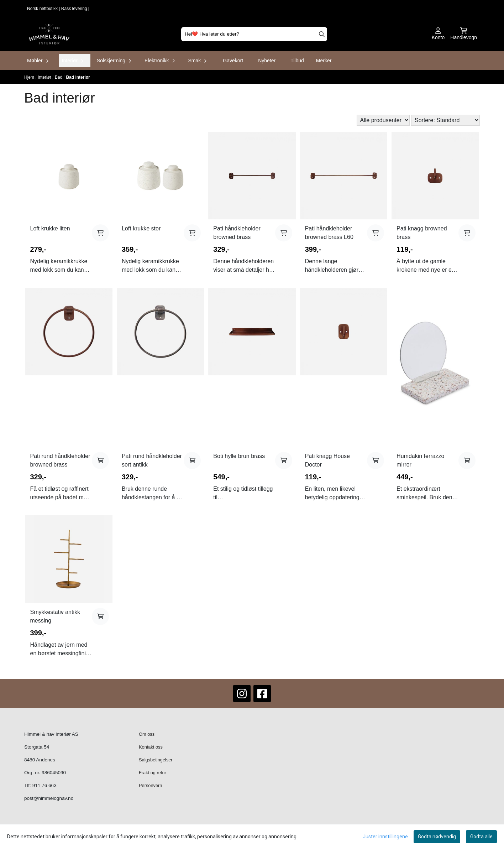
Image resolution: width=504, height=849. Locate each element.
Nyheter (267, 61)
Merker (324, 61)
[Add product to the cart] (100, 233)
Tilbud (297, 61)
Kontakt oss (151, 747)
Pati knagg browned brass (422, 233)
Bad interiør (78, 77)
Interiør (45, 77)
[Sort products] (445, 120)
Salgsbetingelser (156, 760)
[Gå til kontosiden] (438, 34)
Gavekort (233, 61)
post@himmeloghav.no (49, 798)
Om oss (147, 734)
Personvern (150, 785)
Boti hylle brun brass (239, 456)
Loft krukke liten (50, 228)
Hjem (30, 77)
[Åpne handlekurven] (464, 34)
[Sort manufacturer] (383, 120)
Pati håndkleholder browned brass (237, 233)
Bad (59, 77)
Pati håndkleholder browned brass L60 (329, 233)
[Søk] (254, 34)
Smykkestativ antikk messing (55, 616)
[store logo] (49, 34)
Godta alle (481, 837)
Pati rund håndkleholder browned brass (60, 460)
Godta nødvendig (437, 837)
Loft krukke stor (141, 228)
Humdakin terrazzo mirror (420, 460)
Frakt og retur (153, 773)
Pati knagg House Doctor (327, 460)
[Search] (322, 34)
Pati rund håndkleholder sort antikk (152, 460)
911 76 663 (44, 785)
